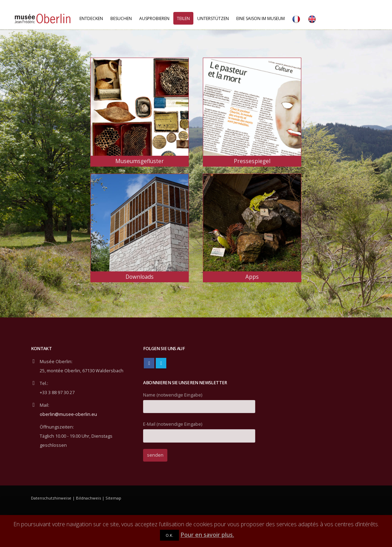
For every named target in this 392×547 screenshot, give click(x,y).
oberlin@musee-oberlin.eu (68, 414)
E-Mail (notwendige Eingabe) (199, 430)
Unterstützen (213, 18)
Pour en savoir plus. (207, 535)
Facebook (149, 363)
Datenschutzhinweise (51, 498)
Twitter (161, 363)
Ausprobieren (154, 18)
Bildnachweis (88, 498)
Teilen (183, 18)
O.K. (169, 535)
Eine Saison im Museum (261, 18)
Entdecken (91, 18)
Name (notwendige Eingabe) (199, 401)
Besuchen (121, 18)
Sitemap (113, 498)
